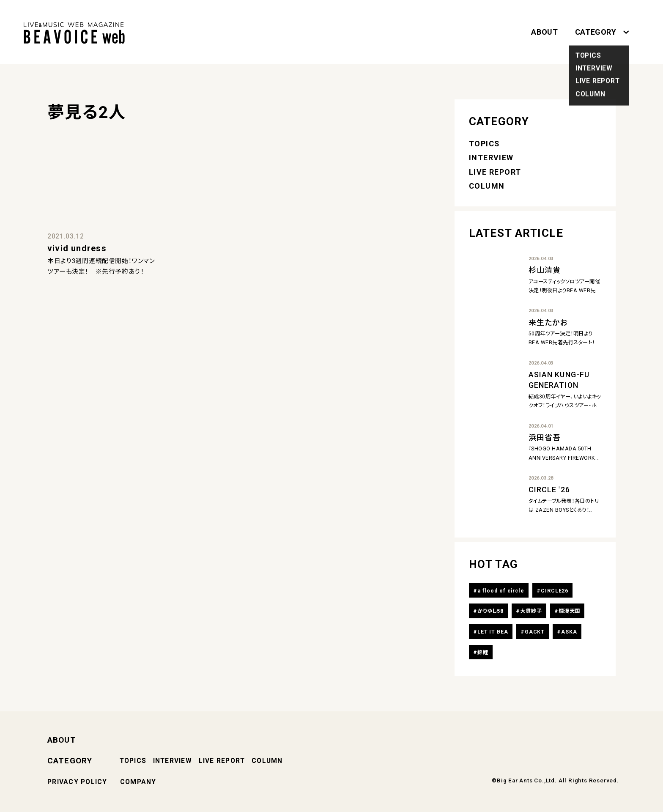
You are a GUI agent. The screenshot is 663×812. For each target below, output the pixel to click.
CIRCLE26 (555, 591)
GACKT (535, 632)
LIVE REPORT (495, 172)
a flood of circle (501, 591)
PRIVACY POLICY (77, 782)
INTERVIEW (491, 158)
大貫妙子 (531, 611)
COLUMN (487, 186)
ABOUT (544, 32)
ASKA (569, 632)
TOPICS (484, 144)
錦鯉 (483, 653)
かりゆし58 (490, 611)
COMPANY (138, 782)
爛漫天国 (570, 611)
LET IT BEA (493, 632)
